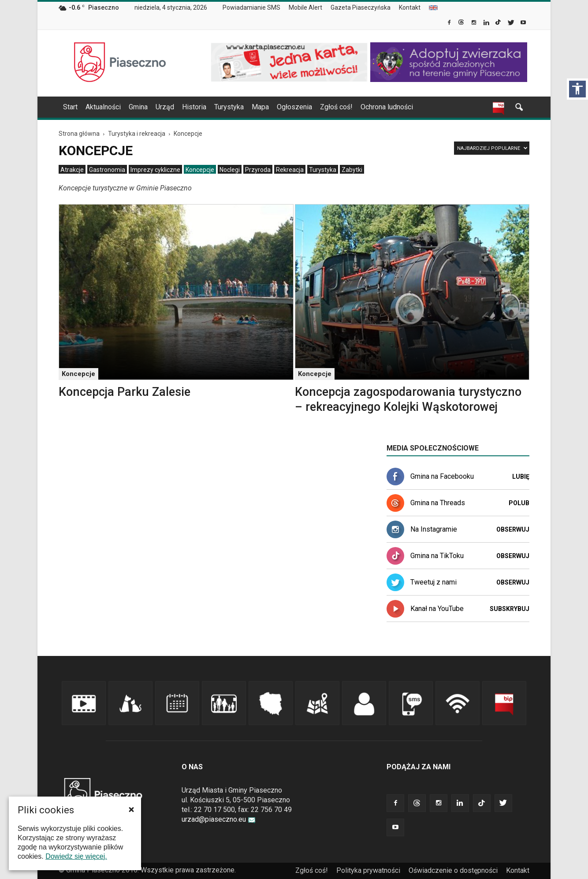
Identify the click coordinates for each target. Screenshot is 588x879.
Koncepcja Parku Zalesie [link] (125, 392)
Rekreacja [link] (290, 170)
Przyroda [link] (258, 170)
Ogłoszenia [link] (294, 107)
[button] (131, 809)
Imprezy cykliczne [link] (155, 170)
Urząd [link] (165, 107)
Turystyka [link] (229, 107)
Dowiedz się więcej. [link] (76, 856)
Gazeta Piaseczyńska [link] (361, 7)
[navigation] (283, 107)
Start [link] (70, 107)
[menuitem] (255, 8)
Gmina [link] (138, 107)
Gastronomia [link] (107, 170)
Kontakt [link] (410, 7)
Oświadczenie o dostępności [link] (453, 870)
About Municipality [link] (433, 8)
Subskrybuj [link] (510, 609)
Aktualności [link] (103, 107)
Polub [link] (519, 503)
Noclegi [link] (230, 170)
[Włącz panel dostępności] (577, 89)
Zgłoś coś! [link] (336, 107)
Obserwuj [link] (513, 529)
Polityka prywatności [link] (368, 870)
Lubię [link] (521, 477)
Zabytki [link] (352, 170)
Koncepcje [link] (200, 170)
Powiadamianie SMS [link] (251, 7)
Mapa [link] (260, 107)
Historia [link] (194, 107)
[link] (450, 23)
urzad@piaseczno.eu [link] (219, 819)
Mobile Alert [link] (305, 7)
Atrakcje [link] (72, 170)
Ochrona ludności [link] (387, 107)
